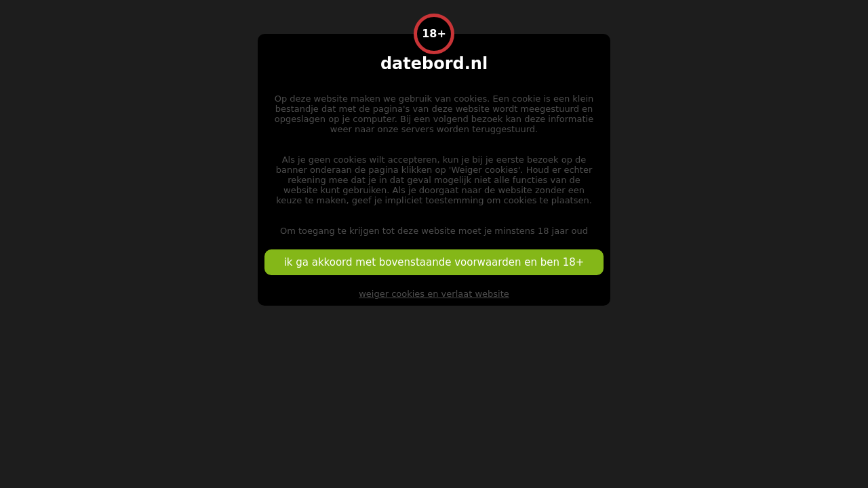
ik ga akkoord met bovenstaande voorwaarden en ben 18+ (434, 262)
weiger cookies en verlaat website (434, 294)
